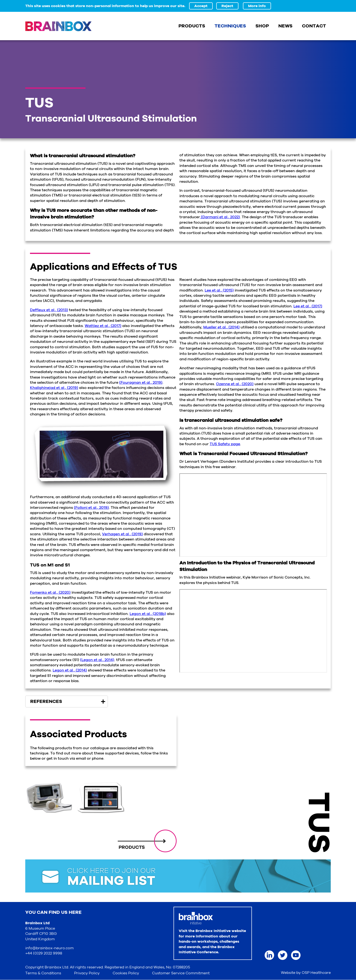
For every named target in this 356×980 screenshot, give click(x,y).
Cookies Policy (126, 973)
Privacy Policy (87, 973)
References (46, 701)
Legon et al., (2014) (70, 670)
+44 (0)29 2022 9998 (44, 953)
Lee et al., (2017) (308, 306)
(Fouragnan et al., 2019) (141, 383)
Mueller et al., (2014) (221, 327)
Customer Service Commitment (181, 973)
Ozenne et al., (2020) (235, 384)
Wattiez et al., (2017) (103, 326)
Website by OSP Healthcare (306, 973)
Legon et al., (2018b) (148, 614)
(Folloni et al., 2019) (91, 508)
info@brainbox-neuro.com (49, 948)
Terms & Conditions (43, 973)
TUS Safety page (225, 444)
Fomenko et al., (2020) (50, 592)
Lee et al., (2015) (219, 290)
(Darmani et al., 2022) (220, 217)
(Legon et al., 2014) (97, 660)
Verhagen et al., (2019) (122, 534)
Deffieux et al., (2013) (49, 310)
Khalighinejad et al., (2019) (54, 388)
